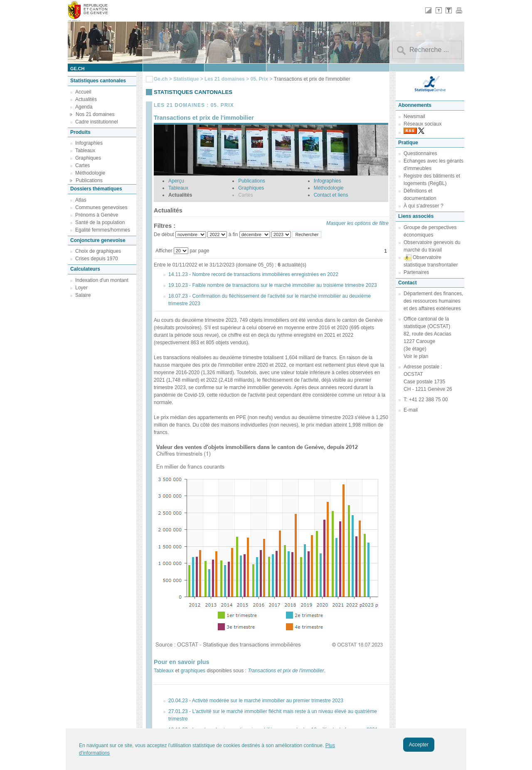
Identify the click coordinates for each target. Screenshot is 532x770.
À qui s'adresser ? (424, 206)
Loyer (81, 288)
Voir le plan (416, 356)
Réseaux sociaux (422, 124)
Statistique (186, 79)
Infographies (89, 143)
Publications (89, 180)
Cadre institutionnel (97, 122)
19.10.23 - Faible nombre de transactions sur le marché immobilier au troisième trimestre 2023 (273, 285)
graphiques (193, 671)
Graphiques (88, 158)
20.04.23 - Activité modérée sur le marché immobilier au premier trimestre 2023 (256, 701)
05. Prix (260, 79)
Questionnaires (420, 153)
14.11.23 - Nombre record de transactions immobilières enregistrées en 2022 (253, 274)
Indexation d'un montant (102, 280)
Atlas (81, 200)
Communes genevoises (101, 207)
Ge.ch (161, 79)
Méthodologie (90, 173)
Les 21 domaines (225, 79)
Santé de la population (100, 222)
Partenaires (416, 272)
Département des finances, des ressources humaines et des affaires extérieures (433, 301)
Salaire (83, 295)
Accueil (83, 92)
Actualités (86, 99)
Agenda (84, 107)
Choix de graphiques (98, 251)
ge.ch (77, 69)
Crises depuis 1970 (97, 259)
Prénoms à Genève (97, 215)
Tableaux (85, 151)
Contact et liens (331, 195)
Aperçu (176, 181)
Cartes (83, 165)
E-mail (411, 410)
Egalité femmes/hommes (103, 230)
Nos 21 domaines (95, 114)
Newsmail (414, 116)
